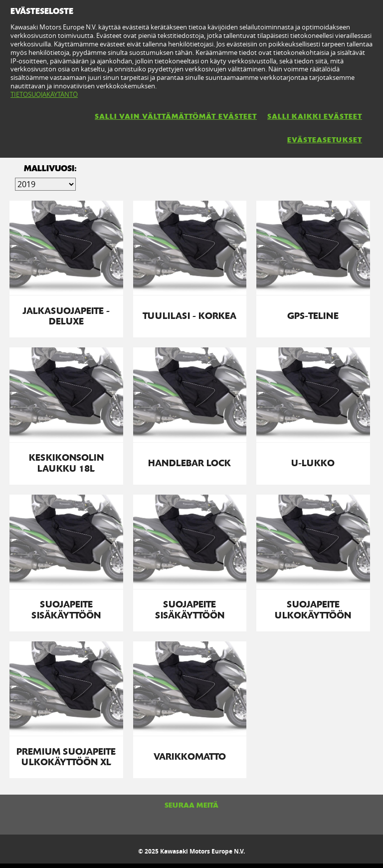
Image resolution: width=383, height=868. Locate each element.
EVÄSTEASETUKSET (325, 140)
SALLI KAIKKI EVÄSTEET (315, 116)
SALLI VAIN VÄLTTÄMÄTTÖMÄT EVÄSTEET (176, 116)
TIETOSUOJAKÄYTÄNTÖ (44, 94)
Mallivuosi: (50, 168)
